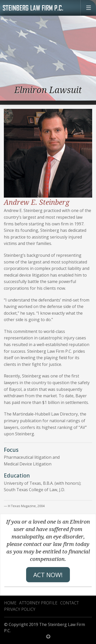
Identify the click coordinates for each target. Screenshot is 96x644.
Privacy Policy (20, 609)
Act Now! (48, 575)
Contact (70, 603)
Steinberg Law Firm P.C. (33, 8)
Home (10, 603)
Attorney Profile (38, 603)
